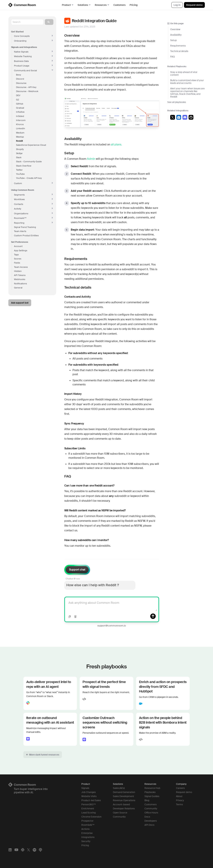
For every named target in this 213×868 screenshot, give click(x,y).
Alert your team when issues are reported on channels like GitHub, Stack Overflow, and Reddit (187, 93)
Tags (16, 255)
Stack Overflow (24, 166)
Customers (119, 5)
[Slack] (23, 850)
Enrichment (88, 809)
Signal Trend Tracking (25, 227)
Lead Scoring (89, 813)
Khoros (20, 124)
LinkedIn (21, 128)
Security (86, 841)
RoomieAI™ (88, 825)
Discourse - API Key (26, 87)
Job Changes (89, 792)
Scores (18, 259)
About (179, 796)
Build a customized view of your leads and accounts (187, 82)
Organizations (33, 214)
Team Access (21, 267)
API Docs (149, 825)
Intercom (21, 120)
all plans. (116, 144)
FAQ (172, 57)
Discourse (21, 83)
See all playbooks (177, 102)
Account (18, 246)
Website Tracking (33, 56)
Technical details (179, 51)
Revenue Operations (124, 800)
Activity (33, 209)
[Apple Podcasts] (40, 850)
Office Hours (151, 813)
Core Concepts (33, 36)
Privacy (180, 800)
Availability (176, 35)
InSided (20, 116)
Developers (151, 821)
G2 (18, 100)
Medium (20, 133)
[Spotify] (34, 850)
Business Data (33, 61)
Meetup (20, 137)
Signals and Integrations (24, 47)
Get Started (17, 32)
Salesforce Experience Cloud (31, 145)
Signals (85, 788)
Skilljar (19, 153)
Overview (175, 29)
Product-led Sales (91, 800)
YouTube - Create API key (29, 178)
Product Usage (33, 66)
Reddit (19, 141)
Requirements (178, 46)
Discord (20, 79)
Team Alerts (20, 231)
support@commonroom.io (112, 626)
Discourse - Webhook (27, 91)
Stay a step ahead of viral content (184, 73)
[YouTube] (16, 850)
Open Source (120, 813)
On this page (175, 23)
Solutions (84, 5)
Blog (147, 800)
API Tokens (20, 275)
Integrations (88, 837)
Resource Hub (152, 788)
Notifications (20, 284)
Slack (19, 157)
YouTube (20, 174)
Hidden (18, 271)
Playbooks (150, 792)
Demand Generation (124, 792)
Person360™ (89, 804)
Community (119, 817)
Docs (147, 817)
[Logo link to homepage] (41, 785)
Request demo (194, 5)
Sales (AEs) (119, 788)
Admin (91, 159)
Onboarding (33, 41)
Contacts (33, 204)
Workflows (33, 199)
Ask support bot (20, 303)
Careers (180, 788)
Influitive (20, 112)
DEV (18, 95)
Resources (102, 5)
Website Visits (89, 796)
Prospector (87, 821)
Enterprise (87, 833)
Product (68, 5)
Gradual (20, 108)
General (18, 288)
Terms (179, 804)
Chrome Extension (91, 817)
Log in (177, 5)
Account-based (121, 804)
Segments (33, 195)
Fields (17, 263)
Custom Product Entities (26, 235)
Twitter (19, 170)
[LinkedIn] (10, 850)
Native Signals (33, 52)
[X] (29, 850)
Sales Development (123, 796)
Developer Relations (124, 809)
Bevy (19, 75)
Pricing (134, 5)
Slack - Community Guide (29, 162)
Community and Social (34, 70)
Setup (173, 40)
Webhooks (20, 279)
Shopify (20, 149)
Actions (85, 829)
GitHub (20, 104)
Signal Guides (152, 796)
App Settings (21, 250)
